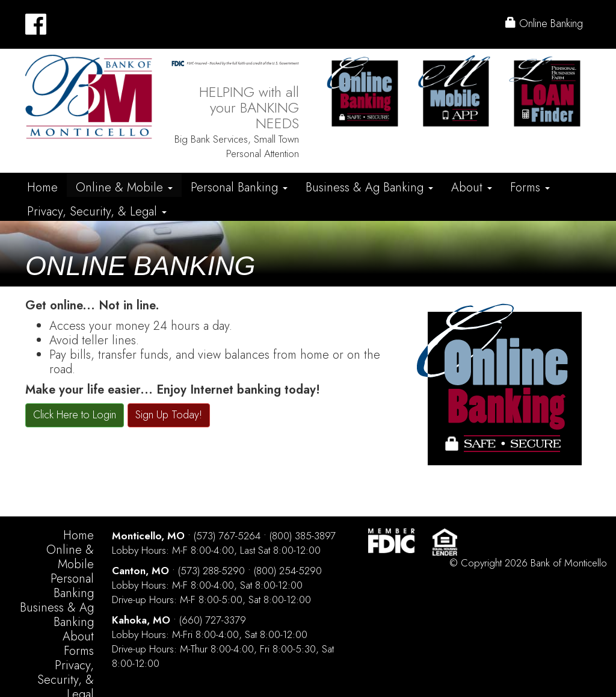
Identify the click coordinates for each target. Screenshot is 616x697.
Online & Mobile (124, 187)
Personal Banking (239, 187)
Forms (530, 187)
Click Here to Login (75, 415)
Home (42, 187)
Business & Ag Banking (369, 187)
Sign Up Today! (169, 415)
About (472, 187)
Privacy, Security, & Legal (97, 212)
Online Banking (544, 23)
